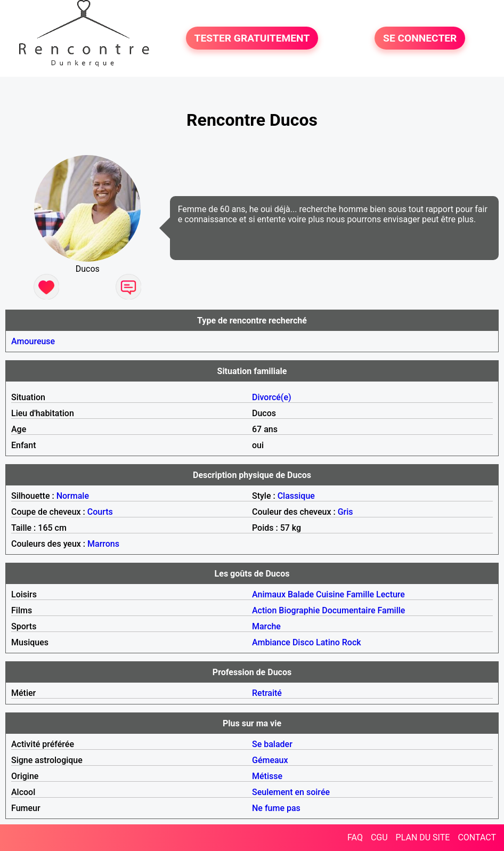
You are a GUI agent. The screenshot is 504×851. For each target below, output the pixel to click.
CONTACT (477, 837)
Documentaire (348, 610)
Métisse (267, 776)
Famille (360, 594)
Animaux (269, 594)
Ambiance (271, 642)
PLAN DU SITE (423, 837)
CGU (379, 837)
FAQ (355, 837)
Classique (296, 496)
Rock (352, 642)
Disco (303, 642)
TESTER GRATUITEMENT (252, 38)
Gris (346, 512)
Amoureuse (33, 341)
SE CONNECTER (420, 38)
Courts (100, 512)
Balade (301, 594)
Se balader (272, 744)
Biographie (299, 610)
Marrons (103, 544)
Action (264, 610)
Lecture (391, 594)
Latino (328, 642)
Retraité (267, 693)
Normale (73, 496)
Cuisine (330, 594)
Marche (266, 626)
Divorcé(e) (272, 397)
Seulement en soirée (291, 792)
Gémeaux (270, 760)
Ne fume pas (276, 808)
